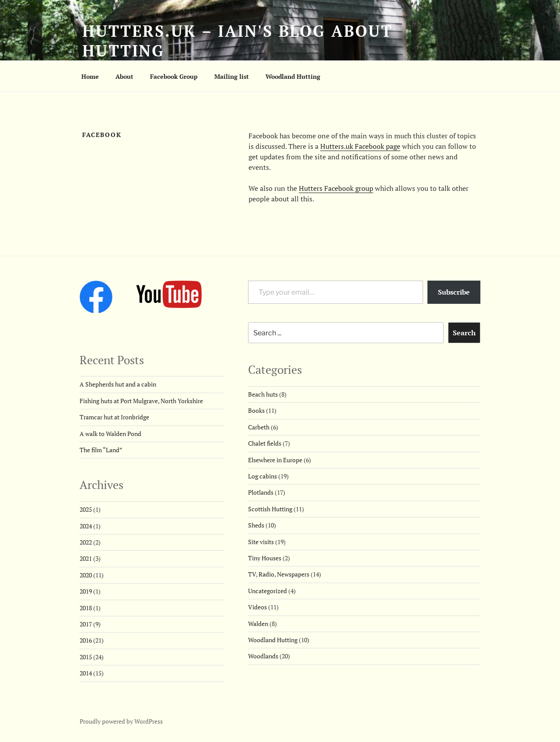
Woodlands (263, 656)
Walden (258, 624)
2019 (86, 591)
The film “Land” (101, 450)
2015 (86, 657)
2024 (86, 526)
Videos (257, 607)
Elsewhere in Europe (275, 460)
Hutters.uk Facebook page (360, 146)
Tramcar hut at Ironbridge (114, 417)
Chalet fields (265, 443)
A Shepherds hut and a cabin (118, 384)
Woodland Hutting (293, 76)
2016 (86, 640)
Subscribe (454, 292)
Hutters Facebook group (336, 188)
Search (464, 333)
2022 (86, 542)
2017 (86, 624)
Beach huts (263, 394)
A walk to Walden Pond (110, 434)
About (124, 76)
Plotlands (261, 492)
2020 (86, 575)
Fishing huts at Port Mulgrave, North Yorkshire (141, 401)
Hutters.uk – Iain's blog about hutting (237, 41)
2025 (86, 509)
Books (256, 410)
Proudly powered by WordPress (121, 721)
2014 (86, 673)
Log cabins (262, 476)
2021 (86, 558)
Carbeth (259, 427)
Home (90, 76)
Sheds (256, 525)
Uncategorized (268, 591)
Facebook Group (174, 76)
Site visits (261, 542)
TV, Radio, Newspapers (279, 574)
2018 (86, 608)
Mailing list (232, 76)
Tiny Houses (265, 558)
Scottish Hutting (270, 509)
